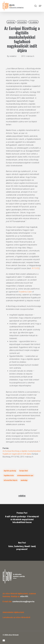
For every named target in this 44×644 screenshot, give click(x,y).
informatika (22, 22)
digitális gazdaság (10, 471)
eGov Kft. (24, 596)
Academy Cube (25, 292)
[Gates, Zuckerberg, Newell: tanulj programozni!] (22, 547)
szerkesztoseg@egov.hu (23, 602)
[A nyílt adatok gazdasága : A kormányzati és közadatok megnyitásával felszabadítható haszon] (22, 518)
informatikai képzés (11, 480)
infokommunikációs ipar (25, 475)
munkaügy (24, 480)
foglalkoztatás (9, 475)
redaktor (13, 56)
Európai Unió (24, 471)
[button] (40, 6)
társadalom (33, 22)
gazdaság (11, 22)
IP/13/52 (36, 268)
